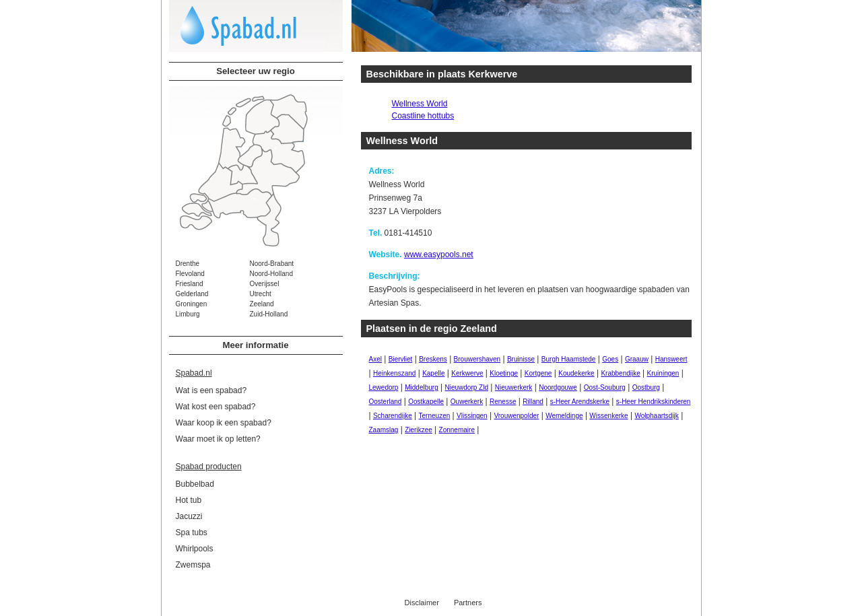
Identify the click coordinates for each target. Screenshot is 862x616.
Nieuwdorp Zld (467, 387)
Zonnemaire (457, 430)
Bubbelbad (195, 484)
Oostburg (646, 387)
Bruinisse (521, 359)
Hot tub (189, 500)
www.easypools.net (439, 254)
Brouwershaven (477, 359)
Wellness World (420, 104)
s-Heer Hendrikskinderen (654, 402)
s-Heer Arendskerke (580, 402)
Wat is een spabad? (211, 390)
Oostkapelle (426, 402)
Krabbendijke (620, 373)
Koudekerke (576, 373)
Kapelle (433, 373)
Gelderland (192, 294)
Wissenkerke (608, 416)
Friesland (190, 284)
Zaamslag (384, 430)
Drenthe (188, 264)
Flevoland (190, 274)
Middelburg (421, 387)
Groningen (192, 304)
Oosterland (386, 402)
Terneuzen (435, 416)
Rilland (533, 402)
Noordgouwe (558, 387)
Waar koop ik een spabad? (224, 423)
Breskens (433, 359)
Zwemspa (193, 565)
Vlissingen (472, 416)
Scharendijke (393, 416)
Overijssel (265, 284)
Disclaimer (422, 603)
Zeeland (262, 304)
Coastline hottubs (423, 116)
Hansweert (671, 359)
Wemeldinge (564, 416)
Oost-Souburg (605, 387)
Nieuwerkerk (514, 387)
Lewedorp (384, 387)
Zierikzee (419, 430)
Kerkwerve (467, 373)
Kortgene (538, 373)
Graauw (637, 359)
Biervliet (401, 359)
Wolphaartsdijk (656, 416)
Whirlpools (195, 549)
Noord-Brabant (272, 264)
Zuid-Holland (269, 314)
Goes (610, 359)
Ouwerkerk (467, 402)
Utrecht (261, 294)
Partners (468, 603)
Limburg (188, 314)
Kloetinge (504, 373)
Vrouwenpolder (516, 416)
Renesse (503, 402)
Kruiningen (663, 373)
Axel (375, 359)
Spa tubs (192, 533)
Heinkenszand (394, 373)
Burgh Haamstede (569, 359)
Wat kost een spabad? (216, 407)
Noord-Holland (271, 274)
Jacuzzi (189, 516)
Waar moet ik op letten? (218, 439)
